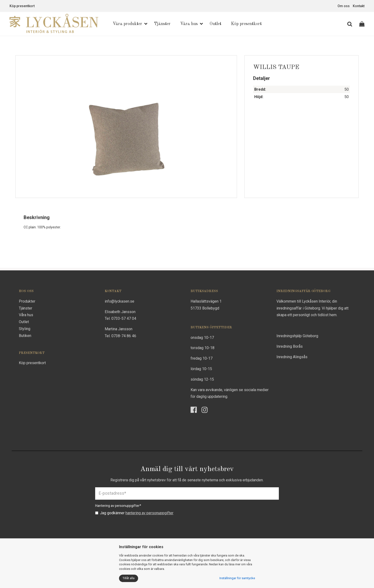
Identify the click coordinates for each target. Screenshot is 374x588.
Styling (25, 329)
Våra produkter (127, 24)
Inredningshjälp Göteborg (297, 336)
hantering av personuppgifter (149, 513)
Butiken (25, 336)
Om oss (344, 6)
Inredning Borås (290, 346)
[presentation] (131, 527)
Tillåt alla (129, 578)
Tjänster (162, 24)
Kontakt (359, 6)
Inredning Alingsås (292, 357)
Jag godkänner (134, 513)
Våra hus (189, 24)
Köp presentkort (22, 6)
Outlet (216, 24)
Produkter (27, 301)
